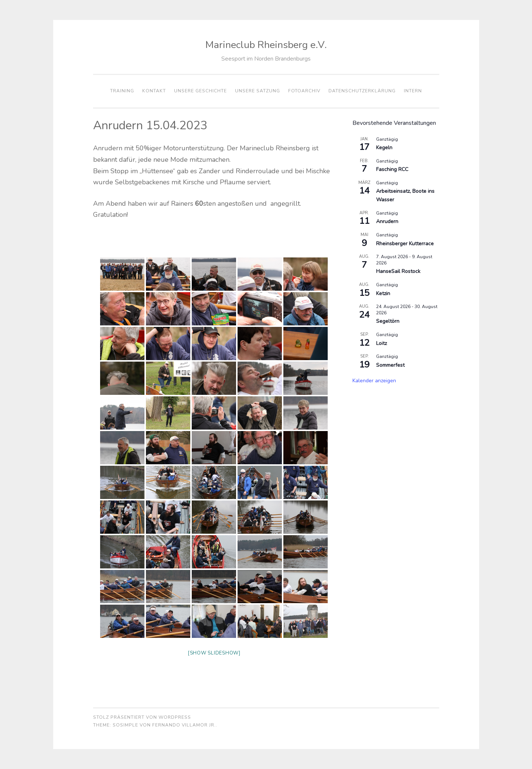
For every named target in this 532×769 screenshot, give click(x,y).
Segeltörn (388, 321)
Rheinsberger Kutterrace (405, 244)
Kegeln (384, 148)
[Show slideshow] (214, 653)
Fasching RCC (392, 169)
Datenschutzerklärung (362, 91)
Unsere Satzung (258, 91)
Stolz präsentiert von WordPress (142, 717)
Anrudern (387, 221)
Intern (413, 91)
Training (122, 91)
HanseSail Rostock (398, 271)
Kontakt (154, 91)
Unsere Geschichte (200, 91)
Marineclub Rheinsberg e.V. (266, 45)
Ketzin (383, 293)
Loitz (381, 343)
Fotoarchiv (304, 91)
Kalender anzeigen (374, 381)
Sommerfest (390, 365)
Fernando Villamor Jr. (184, 725)
